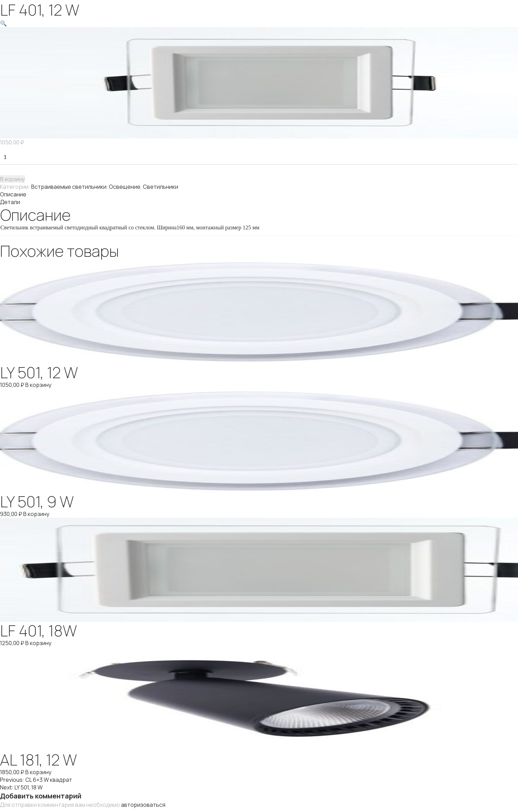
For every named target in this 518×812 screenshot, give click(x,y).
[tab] (259, 194)
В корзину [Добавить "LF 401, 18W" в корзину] (38, 643)
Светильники (161, 187)
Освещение (125, 187)
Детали (10, 202)
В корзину (12, 179)
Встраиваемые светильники (69, 187)
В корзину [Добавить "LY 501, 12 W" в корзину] (38, 385)
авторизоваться (143, 805)
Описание (13, 194)
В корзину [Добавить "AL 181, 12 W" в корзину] (38, 772)
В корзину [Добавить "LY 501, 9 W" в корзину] (36, 514)
